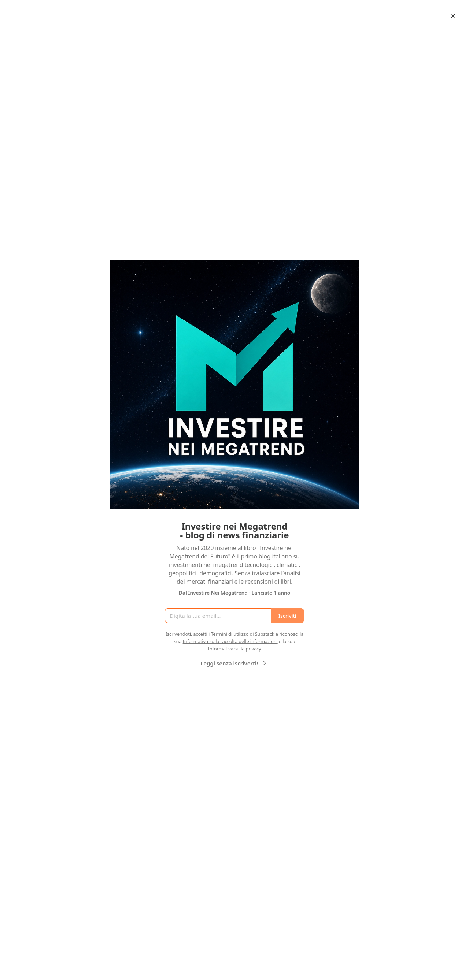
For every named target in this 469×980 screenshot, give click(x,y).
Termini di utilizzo (230, 634)
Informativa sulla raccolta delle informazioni (230, 641)
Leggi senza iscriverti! (234, 663)
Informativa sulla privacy (234, 649)
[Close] (453, 16)
